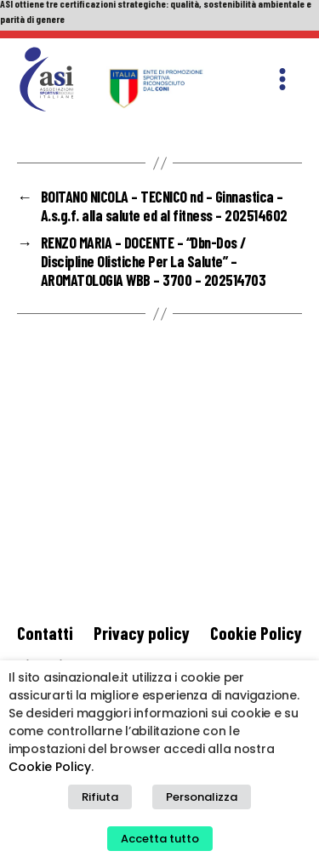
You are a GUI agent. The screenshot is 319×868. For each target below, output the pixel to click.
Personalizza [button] (202, 797)
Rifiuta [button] (100, 797)
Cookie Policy (256, 633)
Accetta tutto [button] (160, 839)
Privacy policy (142, 633)
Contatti (45, 633)
